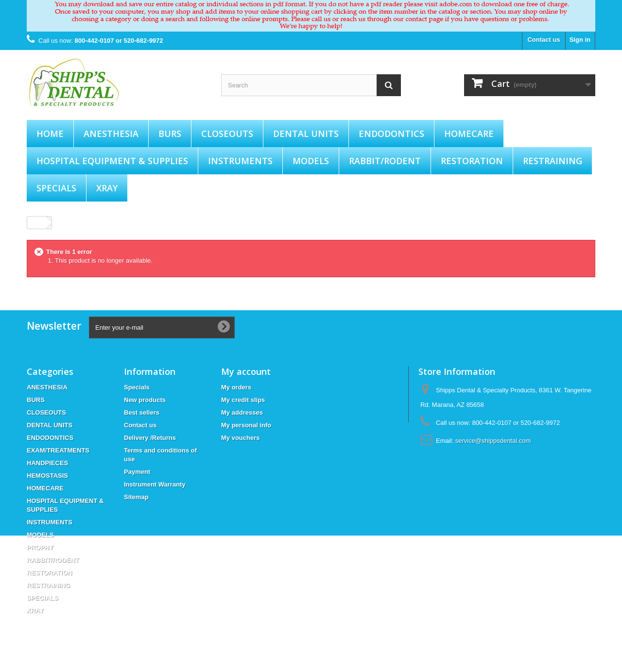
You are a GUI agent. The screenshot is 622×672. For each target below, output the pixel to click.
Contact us (544, 40)
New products (145, 400)
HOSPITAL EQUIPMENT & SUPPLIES (112, 161)
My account (246, 371)
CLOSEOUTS (227, 134)
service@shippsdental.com (493, 441)
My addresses (242, 412)
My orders (236, 387)
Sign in (580, 40)
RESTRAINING (553, 161)
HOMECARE (469, 134)
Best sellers (142, 412)
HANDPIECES (47, 463)
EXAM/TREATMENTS (58, 450)
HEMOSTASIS (47, 476)
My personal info (246, 425)
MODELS (311, 161)
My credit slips (243, 400)
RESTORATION (472, 161)
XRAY (107, 188)
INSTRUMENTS (240, 161)
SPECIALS (56, 188)
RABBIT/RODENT (385, 161)
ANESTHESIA (111, 134)
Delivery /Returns (150, 438)
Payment (137, 472)
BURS (170, 134)
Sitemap (136, 497)
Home (50, 134)
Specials (137, 387)
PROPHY (40, 547)
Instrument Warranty (155, 484)
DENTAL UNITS (306, 134)
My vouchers (240, 438)
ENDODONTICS (391, 134)
